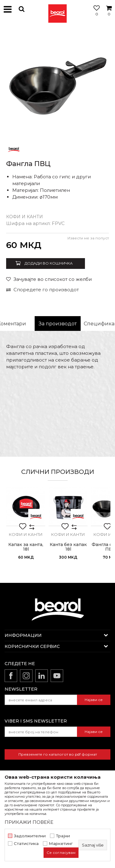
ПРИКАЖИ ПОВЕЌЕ (29, 822)
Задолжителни (30, 836)
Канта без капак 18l (68, 547)
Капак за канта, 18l (26, 547)
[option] (57, 84)
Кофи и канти (25, 217)
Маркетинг (61, 844)
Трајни (63, 836)
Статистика (26, 844)
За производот (58, 324)
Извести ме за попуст (88, 238)
